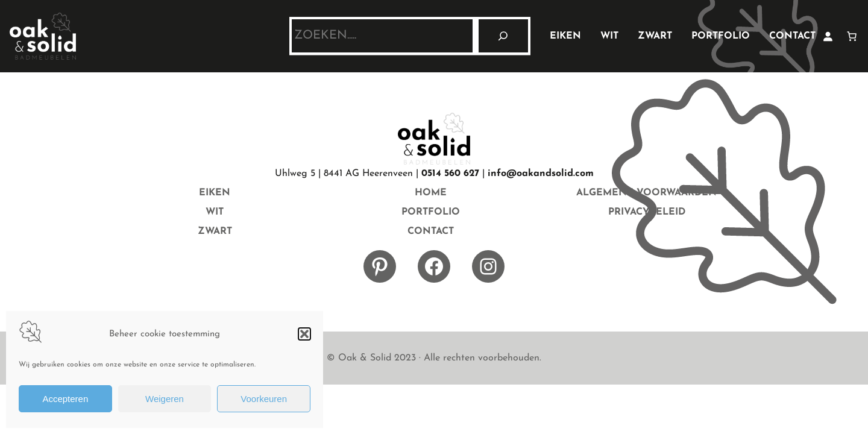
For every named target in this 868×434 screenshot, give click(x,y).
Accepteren (65, 399)
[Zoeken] (503, 36)
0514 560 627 (450, 174)
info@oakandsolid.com (541, 174)
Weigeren (165, 399)
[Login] (828, 36)
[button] (304, 334)
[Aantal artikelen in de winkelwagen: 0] (852, 36)
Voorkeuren (264, 399)
